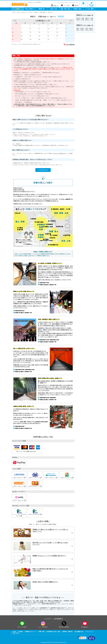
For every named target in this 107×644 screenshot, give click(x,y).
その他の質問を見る (43, 170)
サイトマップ (90, 632)
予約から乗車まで (30, 9)
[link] (82, 638)
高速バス (55, 5)
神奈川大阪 (80, 20)
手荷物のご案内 (77, 9)
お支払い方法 (53, 9)
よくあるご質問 (89, 9)
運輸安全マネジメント (31, 632)
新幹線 (75, 5)
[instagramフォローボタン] (43, 623)
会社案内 (21, 632)
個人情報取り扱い (79, 632)
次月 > (71, 21)
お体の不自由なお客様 (62, 2)
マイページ (83, 4)
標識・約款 (42, 632)
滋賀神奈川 (80, 28)
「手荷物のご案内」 (35, 62)
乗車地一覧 (42, 9)
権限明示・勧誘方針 (68, 632)
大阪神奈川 (80, 30)
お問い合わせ (16, 633)
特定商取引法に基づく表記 (54, 632)
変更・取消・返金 (65, 9)
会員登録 (92, 4)
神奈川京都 (89, 18)
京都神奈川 (89, 28)
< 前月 (15, 21)
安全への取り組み (74, 2)
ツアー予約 (65, 5)
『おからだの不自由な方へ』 (60, 153)
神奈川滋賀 (80, 18)
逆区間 (61, 16)
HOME (18, 9)
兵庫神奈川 (89, 30)
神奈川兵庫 (89, 20)
